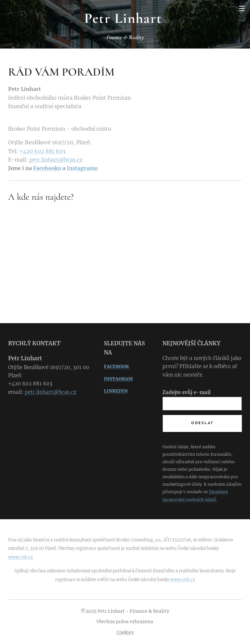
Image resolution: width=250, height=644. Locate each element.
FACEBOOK (116, 367)
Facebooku (47, 168)
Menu (242, 8)
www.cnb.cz (21, 557)
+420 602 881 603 (42, 151)
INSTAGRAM (118, 379)
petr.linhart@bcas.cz (56, 160)
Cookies (125, 632)
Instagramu (82, 168)
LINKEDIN (116, 391)
